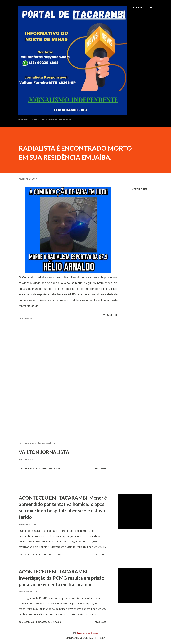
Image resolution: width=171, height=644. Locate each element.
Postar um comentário (49, 468)
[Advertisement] (64, 408)
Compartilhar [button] (140, 189)
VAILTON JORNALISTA (44, 452)
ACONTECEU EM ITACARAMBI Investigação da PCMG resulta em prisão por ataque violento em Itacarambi (62, 578)
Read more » (101, 468)
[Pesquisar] (139, 7)
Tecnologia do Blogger (85, 633)
